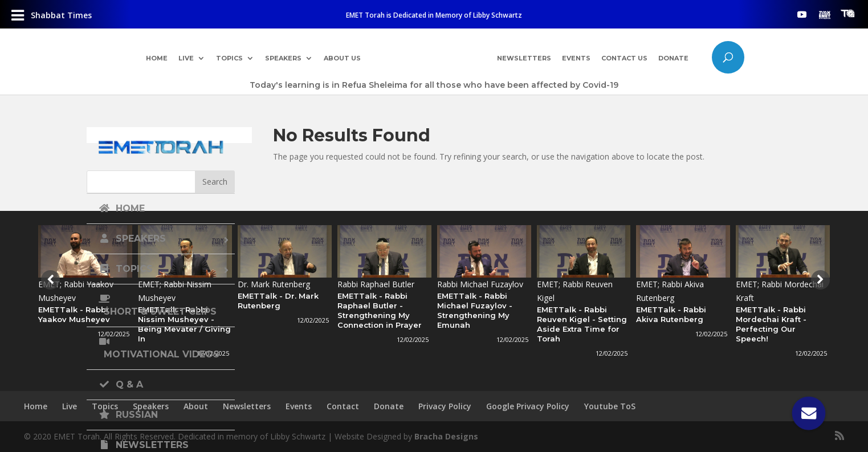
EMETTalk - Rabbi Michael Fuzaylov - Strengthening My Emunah (475, 310)
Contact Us (626, 59)
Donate (676, 59)
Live (184, 59)
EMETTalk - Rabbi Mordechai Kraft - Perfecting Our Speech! (771, 324)
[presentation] (49, 280)
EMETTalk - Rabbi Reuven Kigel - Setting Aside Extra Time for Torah (582, 324)
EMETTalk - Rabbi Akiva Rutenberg (671, 314)
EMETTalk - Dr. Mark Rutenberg (278, 301)
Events (577, 59)
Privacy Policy (445, 406)
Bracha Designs (446, 436)
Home (154, 59)
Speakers (282, 59)
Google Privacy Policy (528, 406)
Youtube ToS (610, 406)
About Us (341, 59)
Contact (343, 406)
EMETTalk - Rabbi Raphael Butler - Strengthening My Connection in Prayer (380, 310)
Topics (227, 59)
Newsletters (525, 59)
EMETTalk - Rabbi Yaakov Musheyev (74, 314)
